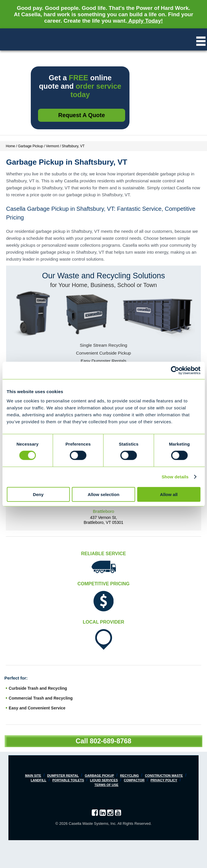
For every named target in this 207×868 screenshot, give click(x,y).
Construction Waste (164, 776)
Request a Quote (82, 115)
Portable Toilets (68, 780)
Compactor (134, 780)
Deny (38, 494)
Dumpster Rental (63, 776)
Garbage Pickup (99, 776)
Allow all (169, 494)
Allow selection (103, 494)
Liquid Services (104, 780)
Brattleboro (103, 511)
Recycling (130, 776)
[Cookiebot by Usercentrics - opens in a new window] (175, 371)
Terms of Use (106, 785)
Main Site (33, 776)
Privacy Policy (164, 780)
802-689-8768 (110, 741)
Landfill (39, 780)
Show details (175, 477)
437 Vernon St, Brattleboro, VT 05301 (103, 520)
